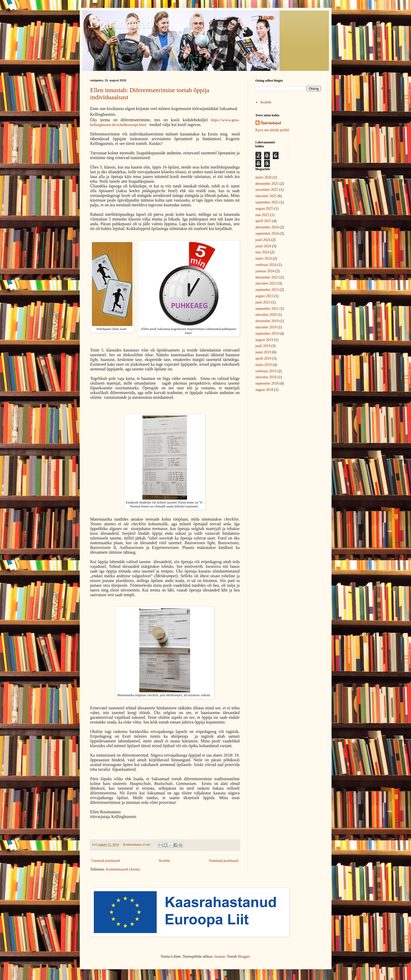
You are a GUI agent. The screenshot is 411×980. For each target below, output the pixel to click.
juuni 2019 (263, 352)
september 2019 (267, 334)
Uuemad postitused (106, 861)
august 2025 (264, 209)
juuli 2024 (263, 240)
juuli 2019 (263, 346)
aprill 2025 (263, 221)
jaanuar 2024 (265, 271)
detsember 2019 (267, 321)
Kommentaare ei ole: (137, 845)
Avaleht (164, 861)
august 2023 (264, 296)
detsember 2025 (267, 184)
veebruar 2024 (266, 265)
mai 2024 (262, 252)
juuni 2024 (263, 246)
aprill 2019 (263, 358)
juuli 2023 (263, 302)
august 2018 (264, 390)
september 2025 (267, 202)
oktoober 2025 (266, 196)
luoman (220, 957)
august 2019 (264, 340)
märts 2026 (264, 177)
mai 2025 (262, 215)
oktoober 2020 (266, 315)
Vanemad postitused (223, 861)
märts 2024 (264, 258)
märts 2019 (264, 365)
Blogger (244, 957)
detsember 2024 (267, 227)
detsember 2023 (267, 277)
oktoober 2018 (266, 377)
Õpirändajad (121, 23)
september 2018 (267, 383)
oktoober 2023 (266, 283)
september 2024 (267, 234)
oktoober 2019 (266, 327)
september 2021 (267, 309)
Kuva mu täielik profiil (272, 130)
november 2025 (267, 190)
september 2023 (267, 290)
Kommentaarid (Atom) (123, 869)
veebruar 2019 (266, 371)
